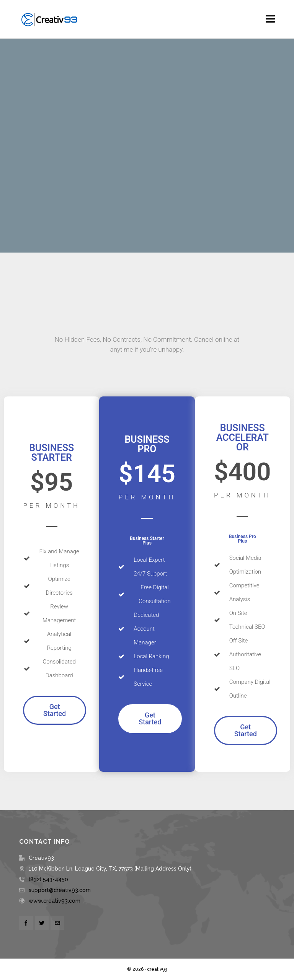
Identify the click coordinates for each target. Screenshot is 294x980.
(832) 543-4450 (48, 879)
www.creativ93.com (55, 901)
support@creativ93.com (60, 890)
